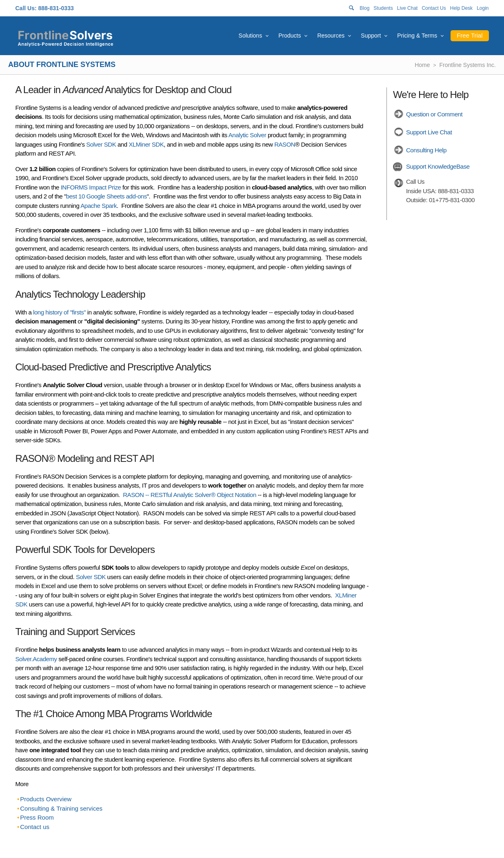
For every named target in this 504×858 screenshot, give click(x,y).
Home (422, 65)
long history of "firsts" (59, 312)
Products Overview (46, 799)
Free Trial (470, 35)
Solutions (251, 36)
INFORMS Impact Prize (91, 187)
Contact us (35, 827)
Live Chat (407, 8)
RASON (285, 144)
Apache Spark (99, 206)
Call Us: (26, 8)
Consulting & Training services (61, 808)
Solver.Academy (36, 659)
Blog (364, 8)
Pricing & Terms (417, 36)
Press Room (37, 817)
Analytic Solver (247, 135)
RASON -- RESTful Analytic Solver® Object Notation (190, 495)
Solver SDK (101, 144)
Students (383, 8)
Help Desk (461, 8)
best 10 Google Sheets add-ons (107, 196)
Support (371, 36)
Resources (331, 36)
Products (290, 36)
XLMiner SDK (146, 144)
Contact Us (434, 8)
